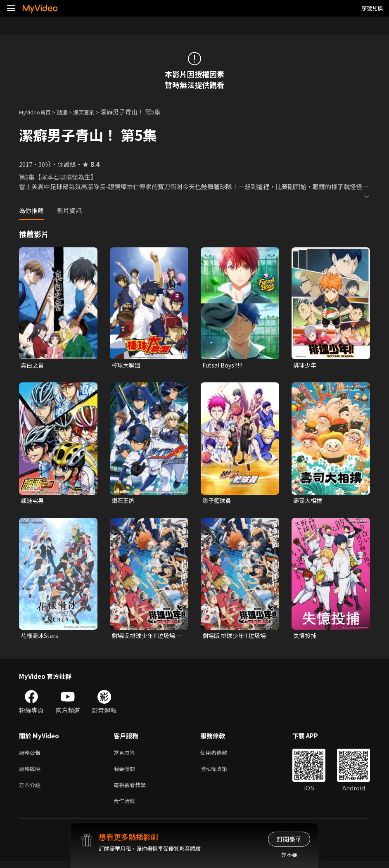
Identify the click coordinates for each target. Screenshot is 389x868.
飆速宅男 (33, 502)
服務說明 (31, 773)
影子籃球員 (218, 502)
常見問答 (126, 755)
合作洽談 (126, 808)
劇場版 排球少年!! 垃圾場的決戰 (146, 638)
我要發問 (126, 773)
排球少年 (306, 365)
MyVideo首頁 (38, 112)
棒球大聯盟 (127, 365)
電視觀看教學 (132, 790)
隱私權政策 (221, 773)
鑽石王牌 (124, 502)
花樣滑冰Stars (41, 637)
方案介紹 (31, 790)
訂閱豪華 (289, 839)
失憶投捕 (306, 637)
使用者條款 (221, 755)
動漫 (69, 112)
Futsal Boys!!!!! (224, 365)
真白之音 (33, 365)
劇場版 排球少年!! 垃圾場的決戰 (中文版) (237, 638)
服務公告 (31, 755)
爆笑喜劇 (93, 112)
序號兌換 (372, 8)
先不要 (289, 855)
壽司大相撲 (309, 502)
